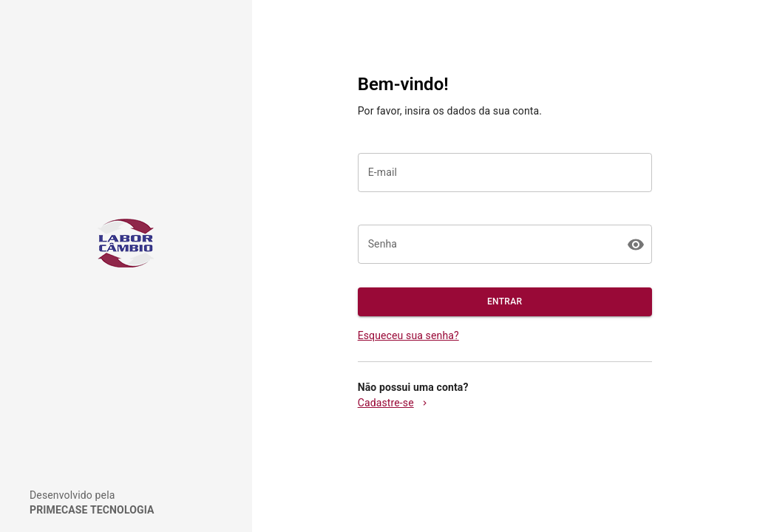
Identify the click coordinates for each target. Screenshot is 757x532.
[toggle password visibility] (636, 245)
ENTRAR (505, 302)
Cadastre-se (394, 403)
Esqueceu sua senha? (408, 335)
